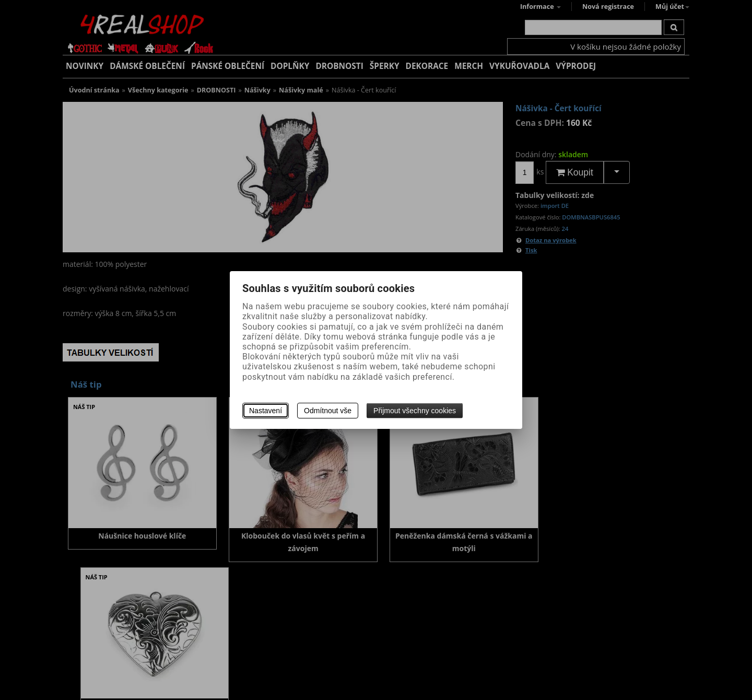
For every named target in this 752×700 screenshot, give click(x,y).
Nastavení (266, 411)
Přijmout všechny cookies (415, 411)
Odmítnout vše (328, 411)
